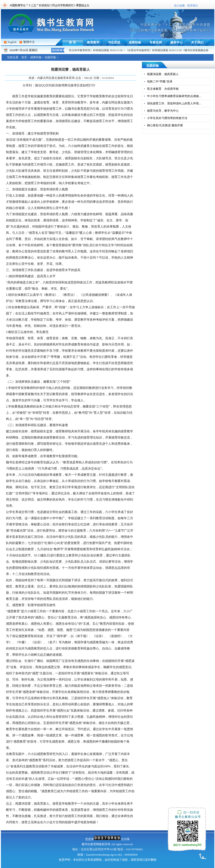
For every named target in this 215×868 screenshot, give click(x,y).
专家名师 (156, 42)
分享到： (29, 85)
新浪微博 (58, 85)
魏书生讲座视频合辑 (198, 50)
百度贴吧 (83, 85)
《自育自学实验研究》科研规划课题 (148, 50)
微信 (38, 85)
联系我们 (193, 6)
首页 (24, 57)
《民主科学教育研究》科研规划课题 (89, 50)
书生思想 (114, 42)
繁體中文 (29, 42)
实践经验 (50, 57)
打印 (92, 85)
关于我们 (197, 42)
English (12, 42)
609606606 (131, 855)
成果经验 (135, 42)
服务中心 (176, 42)
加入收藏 (179, 6)
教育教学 (93, 42)
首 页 (72, 42)
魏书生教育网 (90, 844)
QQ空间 (46, 85)
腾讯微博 (70, 85)
